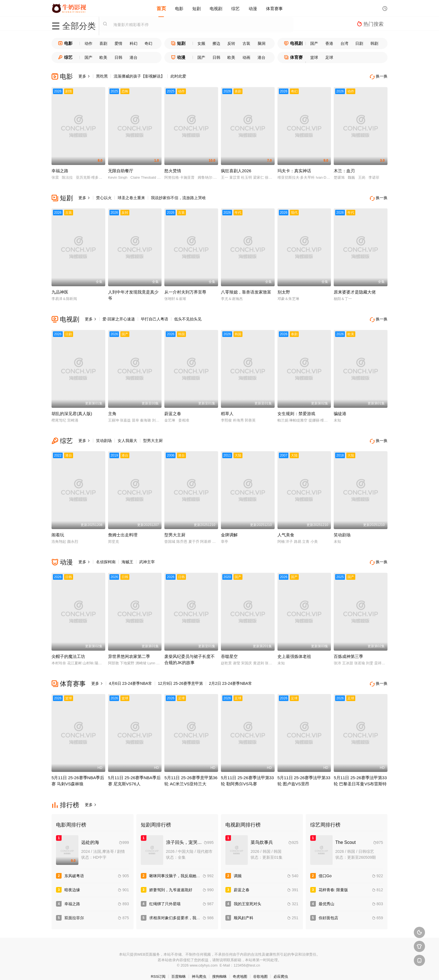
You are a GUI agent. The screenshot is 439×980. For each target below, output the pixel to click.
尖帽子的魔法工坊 (68, 650)
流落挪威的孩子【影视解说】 (139, 76)
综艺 (235, 8)
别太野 (284, 289)
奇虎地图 (240, 969)
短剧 (197, 8)
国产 (314, 43)
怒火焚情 (173, 169)
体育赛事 (274, 8)
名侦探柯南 (106, 557)
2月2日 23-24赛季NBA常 (230, 677)
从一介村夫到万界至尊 (185, 289)
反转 (231, 43)
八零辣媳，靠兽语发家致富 (246, 289)
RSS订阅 (158, 969)
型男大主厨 (153, 437)
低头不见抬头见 (188, 316)
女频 (201, 43)
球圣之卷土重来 (131, 196)
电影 (179, 8)
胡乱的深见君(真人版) (72, 410)
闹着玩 (58, 530)
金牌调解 (229, 530)
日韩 (118, 57)
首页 (161, 8)
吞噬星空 (229, 650)
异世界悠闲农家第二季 (129, 650)
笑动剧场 (104, 437)
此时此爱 (178, 76)
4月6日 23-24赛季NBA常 (130, 677)
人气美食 (286, 530)
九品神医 (60, 289)
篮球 (314, 57)
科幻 (134, 43)
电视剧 (216, 8)
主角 (112, 410)
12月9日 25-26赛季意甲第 (180, 677)
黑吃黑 (102, 76)
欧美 (103, 57)
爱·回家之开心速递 (119, 316)
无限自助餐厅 (121, 169)
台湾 (344, 43)
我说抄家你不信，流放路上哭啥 (178, 196)
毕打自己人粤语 (155, 316)
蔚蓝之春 (173, 410)
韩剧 (374, 43)
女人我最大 (127, 437)
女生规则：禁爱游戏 (296, 410)
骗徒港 (340, 410)
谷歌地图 (260, 969)
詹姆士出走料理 (123, 530)
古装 (246, 43)
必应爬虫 (281, 969)
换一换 (379, 76)
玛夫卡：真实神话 (294, 169)
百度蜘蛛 (179, 969)
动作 (88, 43)
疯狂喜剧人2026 (236, 169)
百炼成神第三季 (348, 650)
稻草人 (227, 410)
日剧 (359, 43)
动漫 (253, 8)
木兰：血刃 (344, 169)
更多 (84, 76)
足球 (329, 57)
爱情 (118, 43)
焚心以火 (104, 196)
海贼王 (127, 557)
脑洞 (261, 43)
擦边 (216, 43)
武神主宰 (147, 557)
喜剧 (103, 43)
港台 (134, 57)
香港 (329, 43)
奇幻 (148, 43)
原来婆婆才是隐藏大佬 (355, 289)
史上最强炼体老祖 (294, 650)
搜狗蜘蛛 (219, 969)
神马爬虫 (199, 969)
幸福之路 (60, 169)
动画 (246, 57)
